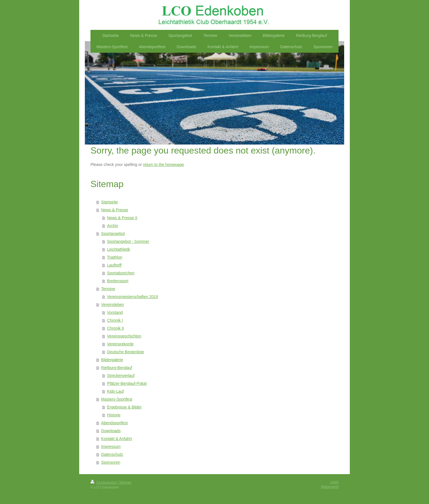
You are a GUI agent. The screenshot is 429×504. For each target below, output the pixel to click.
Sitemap (125, 483)
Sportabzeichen (121, 273)
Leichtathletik (119, 249)
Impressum (111, 447)
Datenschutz (112, 454)
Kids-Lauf (115, 391)
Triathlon (115, 257)
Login (334, 482)
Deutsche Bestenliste (126, 352)
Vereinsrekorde (120, 344)
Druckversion (104, 483)
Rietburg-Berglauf (117, 368)
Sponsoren (111, 462)
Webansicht (330, 487)
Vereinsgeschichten (124, 336)
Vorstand (115, 312)
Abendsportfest (114, 423)
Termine (108, 289)
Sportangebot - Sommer (128, 241)
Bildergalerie (112, 360)
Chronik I (115, 320)
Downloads (111, 431)
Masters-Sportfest (117, 399)
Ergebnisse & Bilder (124, 407)
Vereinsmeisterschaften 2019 (133, 297)
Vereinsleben (113, 305)
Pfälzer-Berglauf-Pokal (127, 383)
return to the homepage (163, 165)
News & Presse (115, 210)
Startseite (110, 202)
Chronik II (116, 328)
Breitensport (118, 281)
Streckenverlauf (121, 376)
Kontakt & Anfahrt (117, 439)
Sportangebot (113, 234)
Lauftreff (114, 265)
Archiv (113, 226)
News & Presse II (122, 218)
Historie (114, 415)
